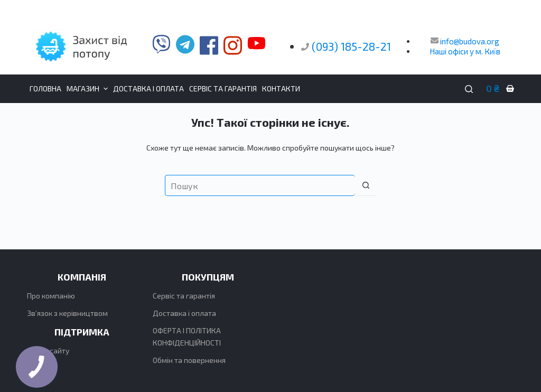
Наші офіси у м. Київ (465, 51)
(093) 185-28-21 (351, 46)
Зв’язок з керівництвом (67, 313)
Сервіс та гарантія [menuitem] (223, 88)
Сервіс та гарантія (184, 296)
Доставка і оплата (184, 313)
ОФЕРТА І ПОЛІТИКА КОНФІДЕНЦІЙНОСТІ (187, 337)
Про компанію (51, 296)
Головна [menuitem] (45, 88)
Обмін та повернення (189, 360)
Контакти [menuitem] (281, 88)
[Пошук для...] (260, 185)
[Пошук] (469, 89)
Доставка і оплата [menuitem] (148, 88)
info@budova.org (465, 41)
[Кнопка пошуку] (366, 185)
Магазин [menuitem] (88, 89)
